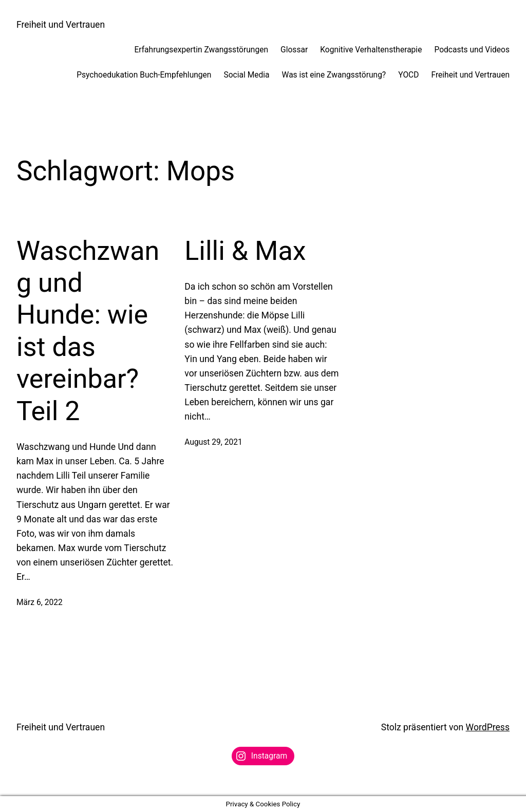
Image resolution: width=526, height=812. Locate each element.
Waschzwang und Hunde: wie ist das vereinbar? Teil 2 (88, 331)
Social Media (246, 75)
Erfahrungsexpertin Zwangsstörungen (201, 50)
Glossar (294, 50)
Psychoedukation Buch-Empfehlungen (144, 75)
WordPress (488, 727)
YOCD (408, 75)
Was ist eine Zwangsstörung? (334, 75)
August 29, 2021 (213, 442)
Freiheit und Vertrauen (61, 25)
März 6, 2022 (40, 602)
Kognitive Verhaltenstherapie (371, 50)
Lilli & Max (245, 251)
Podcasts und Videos (472, 50)
